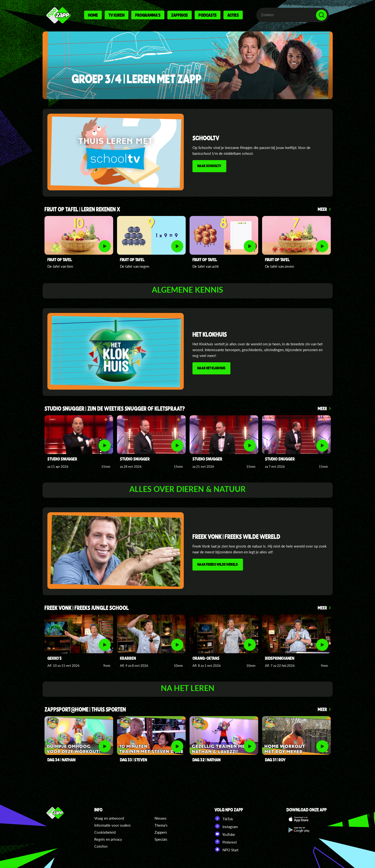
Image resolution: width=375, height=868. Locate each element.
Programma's (148, 15)
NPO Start (226, 849)
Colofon (101, 846)
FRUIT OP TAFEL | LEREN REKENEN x (82, 210)
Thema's (161, 825)
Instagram (226, 826)
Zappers (161, 832)
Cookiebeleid (105, 832)
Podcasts (208, 15)
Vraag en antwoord (109, 818)
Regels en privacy (108, 839)
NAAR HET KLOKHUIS (212, 368)
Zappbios (180, 15)
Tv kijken (117, 15)
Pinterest (226, 842)
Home (93, 15)
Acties (233, 15)
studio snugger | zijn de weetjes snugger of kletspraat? (115, 409)
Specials (161, 839)
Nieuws (161, 818)
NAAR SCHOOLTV (210, 166)
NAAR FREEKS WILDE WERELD (218, 564)
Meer (322, 209)
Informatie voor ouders (113, 825)
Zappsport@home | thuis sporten (85, 710)
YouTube (225, 834)
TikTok (224, 818)
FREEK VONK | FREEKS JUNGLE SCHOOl (87, 608)
